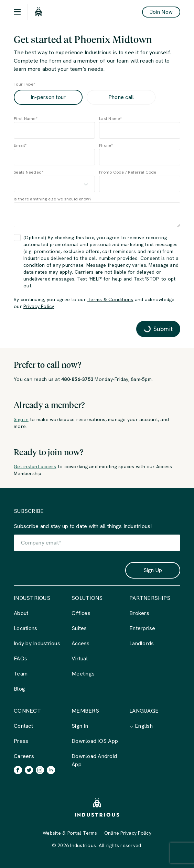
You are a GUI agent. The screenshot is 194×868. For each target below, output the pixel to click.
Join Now (161, 12)
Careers (24, 756)
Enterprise (142, 628)
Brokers (139, 613)
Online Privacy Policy (128, 833)
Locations (25, 628)
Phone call (121, 97)
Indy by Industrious (37, 643)
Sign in (21, 419)
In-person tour (48, 97)
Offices (81, 613)
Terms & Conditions (110, 299)
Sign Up (153, 570)
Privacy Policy (39, 306)
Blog (19, 689)
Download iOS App (95, 741)
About (21, 613)
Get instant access (35, 466)
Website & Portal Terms (70, 833)
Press (21, 741)
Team (21, 674)
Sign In (80, 726)
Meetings (83, 674)
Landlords (142, 643)
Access (81, 643)
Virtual (80, 658)
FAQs (20, 658)
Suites (79, 628)
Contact (23, 726)
